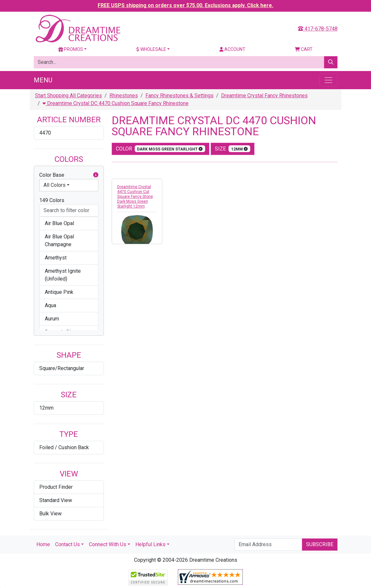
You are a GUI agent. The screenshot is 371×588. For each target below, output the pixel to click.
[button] (96, 175)
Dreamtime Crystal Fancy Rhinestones (264, 96)
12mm (46, 408)
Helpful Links (150, 544)
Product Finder (56, 487)
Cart (304, 49)
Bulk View (50, 514)
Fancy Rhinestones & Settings (179, 96)
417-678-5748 (318, 29)
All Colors (55, 185)
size (233, 149)
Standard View (56, 500)
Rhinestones (124, 96)
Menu (43, 80)
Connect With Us (108, 544)
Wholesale (151, 49)
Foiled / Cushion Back (64, 447)
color (161, 149)
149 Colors (52, 200)
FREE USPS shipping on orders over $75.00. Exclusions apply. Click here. (185, 5)
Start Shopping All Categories (68, 96)
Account (232, 49)
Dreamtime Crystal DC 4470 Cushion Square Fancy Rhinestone (116, 103)
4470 (45, 133)
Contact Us (68, 544)
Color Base (69, 175)
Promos (71, 49)
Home (43, 544)
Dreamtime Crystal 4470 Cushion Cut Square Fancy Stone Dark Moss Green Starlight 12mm (135, 197)
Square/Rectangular (62, 368)
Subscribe (320, 544)
